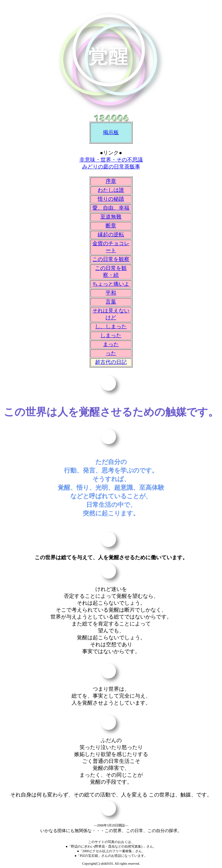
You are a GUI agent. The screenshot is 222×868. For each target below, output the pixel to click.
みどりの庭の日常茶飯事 (111, 167)
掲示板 (111, 132)
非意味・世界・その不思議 (111, 160)
